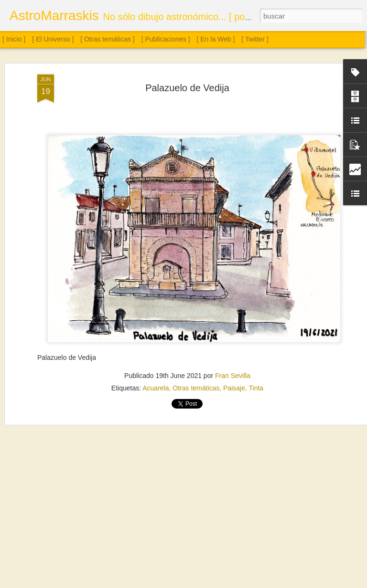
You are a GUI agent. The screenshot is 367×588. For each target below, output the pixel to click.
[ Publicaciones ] (166, 39)
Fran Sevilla (233, 375)
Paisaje (234, 387)
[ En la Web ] (216, 39)
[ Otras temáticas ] (108, 39)
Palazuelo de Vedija (187, 87)
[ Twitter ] (255, 39)
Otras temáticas (196, 387)
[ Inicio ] (14, 39)
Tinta (256, 387)
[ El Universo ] (53, 39)
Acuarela (156, 387)
